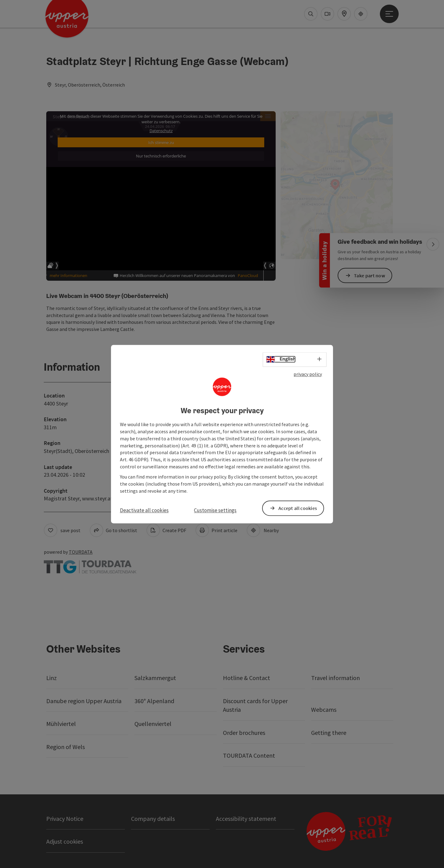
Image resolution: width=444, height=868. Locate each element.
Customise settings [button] (215, 511)
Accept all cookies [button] (298, 508)
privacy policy (308, 374)
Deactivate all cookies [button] (144, 511)
